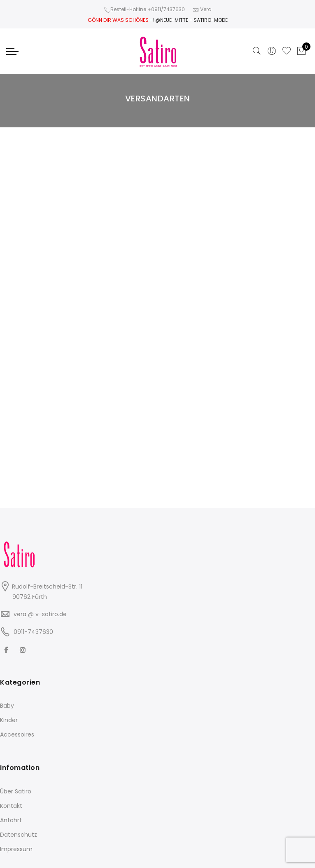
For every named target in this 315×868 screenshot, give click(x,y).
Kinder (9, 720)
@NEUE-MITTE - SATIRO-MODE (191, 20)
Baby (7, 706)
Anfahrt (11, 820)
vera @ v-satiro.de (40, 614)
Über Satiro (16, 791)
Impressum (16, 849)
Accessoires (17, 734)
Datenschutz (19, 835)
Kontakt (11, 806)
